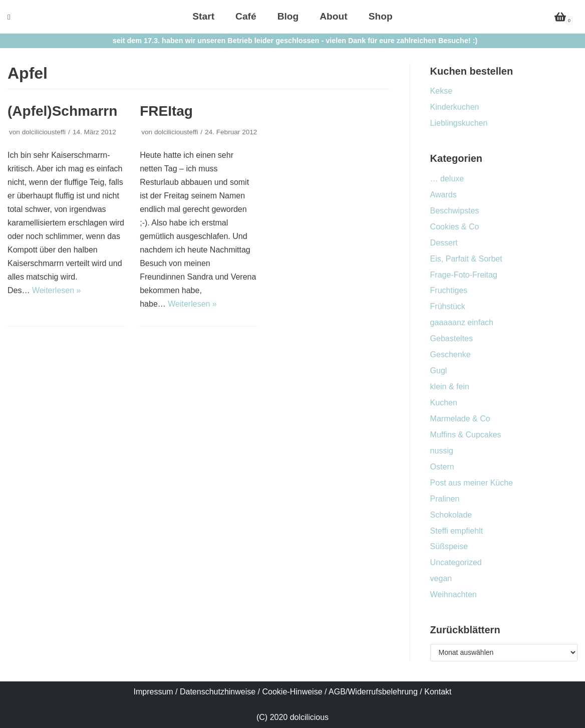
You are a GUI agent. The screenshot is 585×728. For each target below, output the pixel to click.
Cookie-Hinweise (292, 692)
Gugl (439, 371)
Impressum (154, 692)
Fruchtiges (449, 290)
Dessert (444, 243)
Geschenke (451, 354)
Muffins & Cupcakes (466, 435)
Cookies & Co (455, 227)
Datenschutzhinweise (218, 692)
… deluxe (447, 179)
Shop (381, 16)
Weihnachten (454, 594)
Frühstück (448, 306)
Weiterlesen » (57, 290)
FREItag (166, 111)
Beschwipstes (455, 211)
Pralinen (445, 499)
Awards (444, 195)
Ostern (442, 467)
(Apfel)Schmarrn (62, 111)
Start (203, 16)
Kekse (441, 91)
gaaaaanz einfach (462, 322)
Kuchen (444, 403)
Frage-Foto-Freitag (464, 275)
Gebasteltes (452, 338)
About (333, 16)
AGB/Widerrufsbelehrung (373, 692)
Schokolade (451, 515)
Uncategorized (456, 562)
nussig (442, 451)
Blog (288, 16)
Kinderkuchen (455, 107)
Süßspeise (449, 546)
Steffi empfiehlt (457, 531)
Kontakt (438, 692)
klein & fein (450, 387)
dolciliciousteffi (44, 132)
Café (246, 16)
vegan (441, 578)
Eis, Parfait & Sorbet (466, 259)
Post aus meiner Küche (472, 483)
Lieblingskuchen (459, 123)
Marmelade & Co (460, 419)
